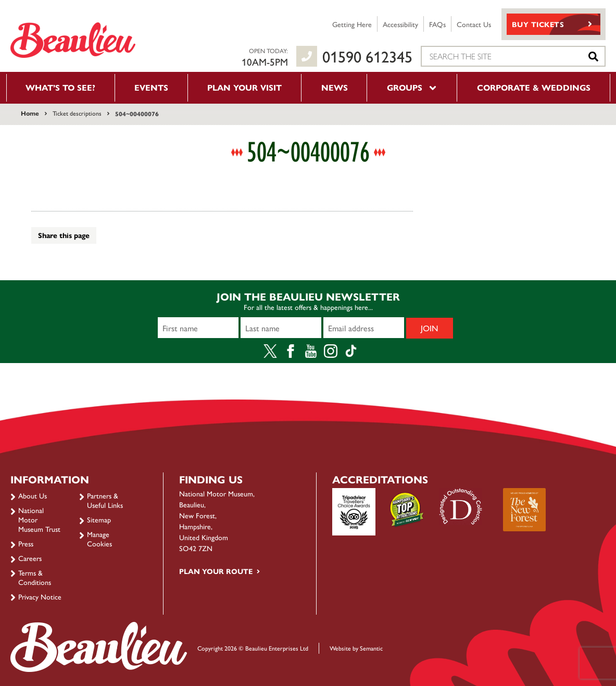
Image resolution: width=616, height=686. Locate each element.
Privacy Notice (40, 596)
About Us (33, 495)
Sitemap (99, 519)
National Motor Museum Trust (39, 520)
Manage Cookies (99, 539)
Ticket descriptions (77, 113)
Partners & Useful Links (105, 500)
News (335, 87)
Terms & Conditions (35, 577)
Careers (30, 558)
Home (30, 113)
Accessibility (400, 24)
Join (430, 328)
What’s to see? (60, 87)
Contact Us (474, 24)
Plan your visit (244, 87)
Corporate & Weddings (534, 87)
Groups (412, 87)
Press (26, 543)
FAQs (437, 24)
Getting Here (352, 24)
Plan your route (216, 571)
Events (151, 87)
